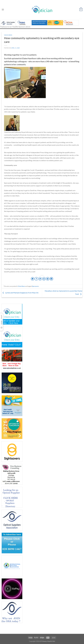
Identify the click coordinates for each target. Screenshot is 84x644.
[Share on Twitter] (40, 279)
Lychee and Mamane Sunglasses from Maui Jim (20, 293)
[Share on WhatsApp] (33, 279)
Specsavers (35, 286)
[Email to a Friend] (44, 279)
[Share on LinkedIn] (51, 279)
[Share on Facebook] (36, 279)
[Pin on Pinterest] (48, 279)
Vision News (8, 35)
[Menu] (3, 10)
